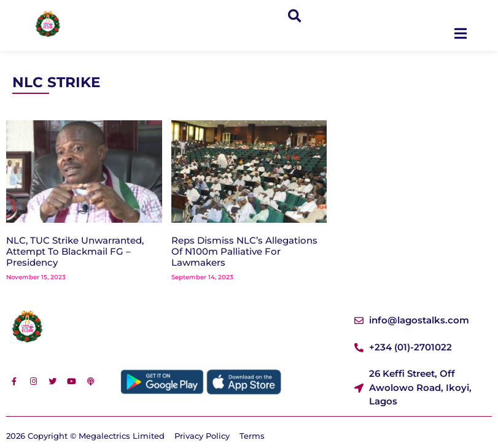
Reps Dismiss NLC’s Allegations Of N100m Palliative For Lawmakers (244, 251)
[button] (294, 16)
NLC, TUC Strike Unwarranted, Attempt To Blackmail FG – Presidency (75, 251)
